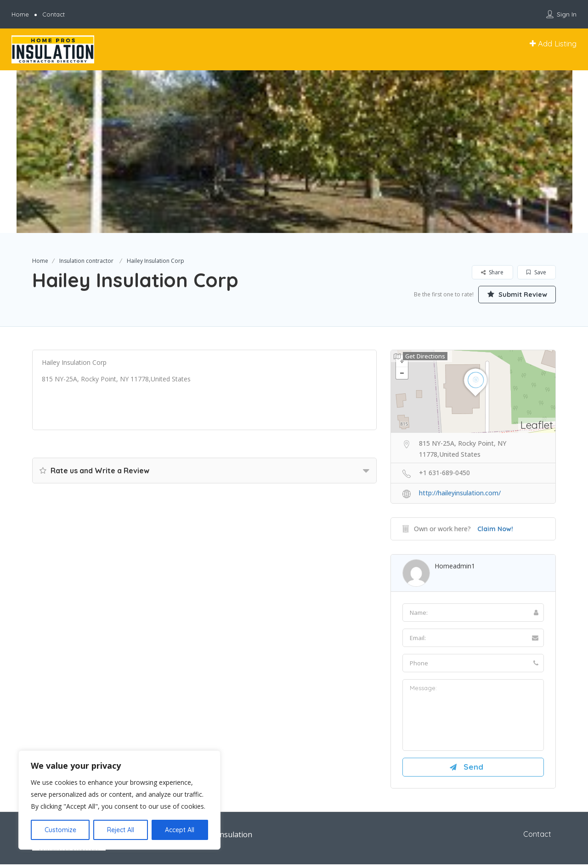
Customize (60, 830)
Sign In (567, 14)
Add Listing (553, 43)
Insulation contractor (86, 261)
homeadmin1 (455, 566)
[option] (294, 152)
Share (492, 272)
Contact (54, 14)
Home (20, 14)
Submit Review (512, 294)
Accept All (180, 830)
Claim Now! (495, 529)
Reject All (121, 830)
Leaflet (537, 425)
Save (536, 272)
